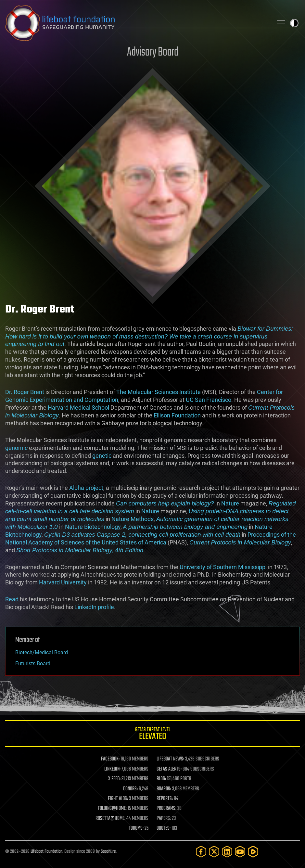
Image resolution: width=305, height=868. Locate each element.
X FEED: (114, 779)
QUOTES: (164, 828)
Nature (230, 503)
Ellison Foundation (177, 415)
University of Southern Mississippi (223, 567)
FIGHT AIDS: (118, 799)
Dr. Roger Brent (25, 392)
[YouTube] (240, 852)
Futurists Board (33, 664)
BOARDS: (164, 789)
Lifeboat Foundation (46, 852)
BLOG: (161, 779)
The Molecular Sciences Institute (159, 392)
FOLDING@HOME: (112, 809)
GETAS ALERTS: (169, 769)
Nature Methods (133, 519)
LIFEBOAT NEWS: (170, 759)
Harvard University (63, 582)
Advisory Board (153, 52)
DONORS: (130, 789)
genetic (102, 456)
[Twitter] (214, 852)
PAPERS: (164, 819)
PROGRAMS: (166, 809)
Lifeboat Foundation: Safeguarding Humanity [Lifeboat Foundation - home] (136, 23)
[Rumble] (253, 852)
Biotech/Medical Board (42, 652)
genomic (16, 448)
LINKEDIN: (112, 769)
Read (12, 599)
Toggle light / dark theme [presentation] (294, 23)
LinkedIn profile (94, 607)
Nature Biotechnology (93, 527)
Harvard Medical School (78, 408)
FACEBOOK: (110, 759)
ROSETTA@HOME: (110, 819)
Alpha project (86, 488)
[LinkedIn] (227, 852)
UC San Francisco (209, 400)
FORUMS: (136, 828)
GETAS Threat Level (152, 735)
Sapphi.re (108, 852)
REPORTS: (165, 799)
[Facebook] (201, 852)
